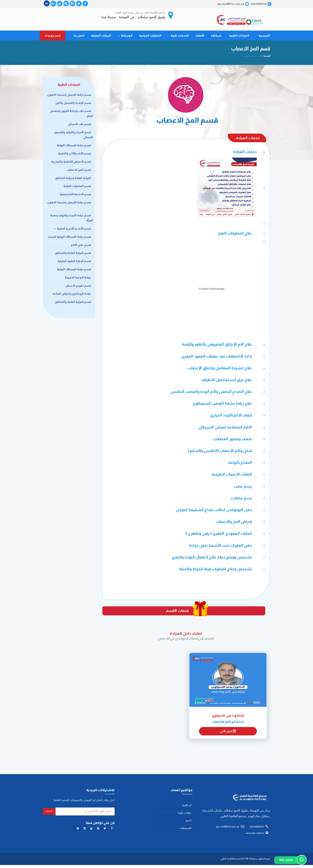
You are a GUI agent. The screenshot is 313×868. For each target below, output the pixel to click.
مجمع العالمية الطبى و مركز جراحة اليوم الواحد (140, 13)
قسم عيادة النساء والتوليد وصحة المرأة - (72, 219)
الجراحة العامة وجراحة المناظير (73, 179)
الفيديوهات (186, 829)
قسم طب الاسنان (79, 125)
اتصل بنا (79, 37)
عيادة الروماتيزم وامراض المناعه (72, 295)
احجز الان (228, 732)
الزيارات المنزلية (101, 37)
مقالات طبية (185, 814)
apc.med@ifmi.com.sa (228, 828)
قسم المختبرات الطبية (77, 187)
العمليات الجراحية (150, 37)
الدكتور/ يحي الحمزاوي (228, 717)
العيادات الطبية (239, 37)
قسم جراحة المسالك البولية (74, 146)
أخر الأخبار (187, 806)
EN (47, 4)
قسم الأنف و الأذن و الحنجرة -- (73, 229)
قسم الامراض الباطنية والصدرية (71, 163)
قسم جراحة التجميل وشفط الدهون (69, 95)
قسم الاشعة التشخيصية (75, 195)
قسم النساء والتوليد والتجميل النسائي (73, 136)
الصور (188, 822)
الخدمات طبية (179, 37)
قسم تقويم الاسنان (78, 286)
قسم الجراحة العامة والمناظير (73, 254)
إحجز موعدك (52, 37)
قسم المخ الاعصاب (79, 171)
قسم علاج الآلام (81, 246)
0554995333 (257, 828)
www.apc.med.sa (255, 834)
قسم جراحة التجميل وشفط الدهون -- (69, 206)
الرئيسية (263, 37)
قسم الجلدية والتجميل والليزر (73, 104)
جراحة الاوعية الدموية (78, 278)
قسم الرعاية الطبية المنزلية (74, 262)
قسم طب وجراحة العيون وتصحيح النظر (72, 114)
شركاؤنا (216, 37)
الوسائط (125, 37)
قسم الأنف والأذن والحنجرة (75, 154)
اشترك (49, 812)
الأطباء (200, 37)
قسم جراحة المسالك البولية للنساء (69, 238)
